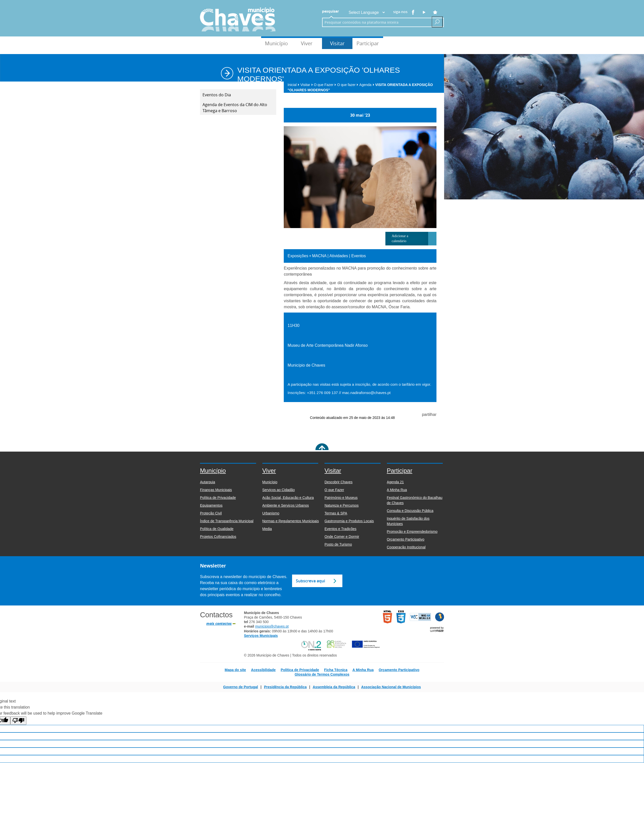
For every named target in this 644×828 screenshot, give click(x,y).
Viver (307, 43)
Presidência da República (285, 687)
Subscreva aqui (310, 581)
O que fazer (348, 85)
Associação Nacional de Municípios (391, 687)
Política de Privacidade (300, 670)
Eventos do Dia (217, 95)
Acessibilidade (263, 670)
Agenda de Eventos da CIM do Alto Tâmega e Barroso (235, 108)
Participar (368, 43)
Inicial (293, 85)
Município (276, 43)
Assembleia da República (334, 687)
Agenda (367, 85)
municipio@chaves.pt (272, 626)
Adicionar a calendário (400, 238)
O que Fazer (325, 85)
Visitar (337, 43)
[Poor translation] (18, 721)
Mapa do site (235, 670)
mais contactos (219, 624)
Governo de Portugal (240, 687)
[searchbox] (375, 22)
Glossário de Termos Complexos (322, 674)
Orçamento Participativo (399, 670)
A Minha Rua (363, 670)
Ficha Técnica (336, 670)
